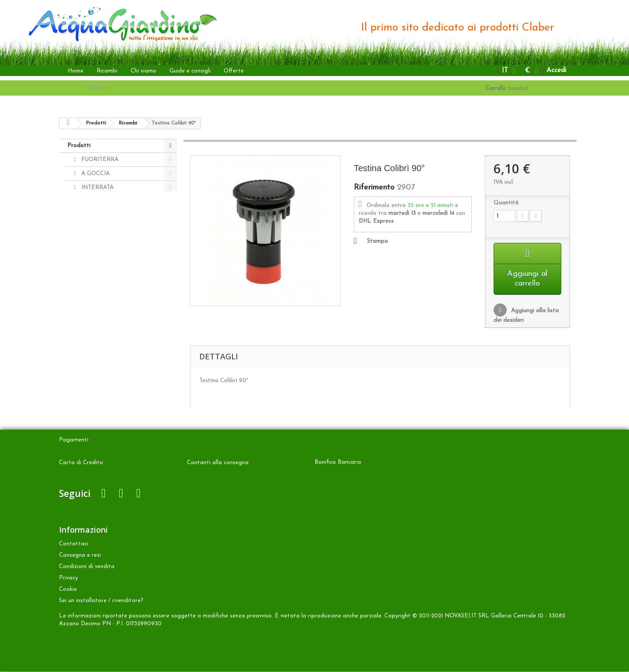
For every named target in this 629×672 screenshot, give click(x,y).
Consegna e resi (80, 556)
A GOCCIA (95, 174)
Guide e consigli (190, 71)
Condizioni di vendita (87, 567)
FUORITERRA (99, 160)
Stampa (377, 241)
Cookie (68, 590)
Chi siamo (143, 71)
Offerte (234, 71)
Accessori (93, 229)
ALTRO (90, 202)
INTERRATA (97, 188)
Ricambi (107, 71)
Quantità (506, 203)
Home (76, 71)
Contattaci (74, 544)
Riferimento (374, 188)
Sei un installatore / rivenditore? (101, 601)
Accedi (556, 71)
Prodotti (79, 146)
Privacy (68, 578)
